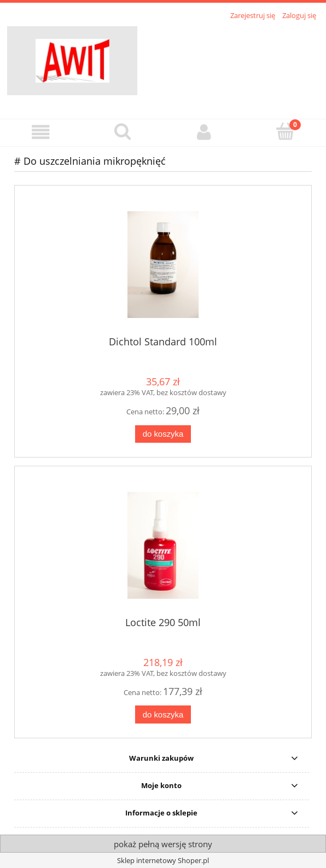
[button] (41, 132)
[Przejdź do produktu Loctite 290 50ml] (163, 545)
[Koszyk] (285, 131)
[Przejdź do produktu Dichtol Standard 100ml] (163, 265)
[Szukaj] (122, 131)
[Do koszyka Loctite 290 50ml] (163, 714)
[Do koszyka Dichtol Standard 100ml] (163, 434)
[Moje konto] (204, 132)
